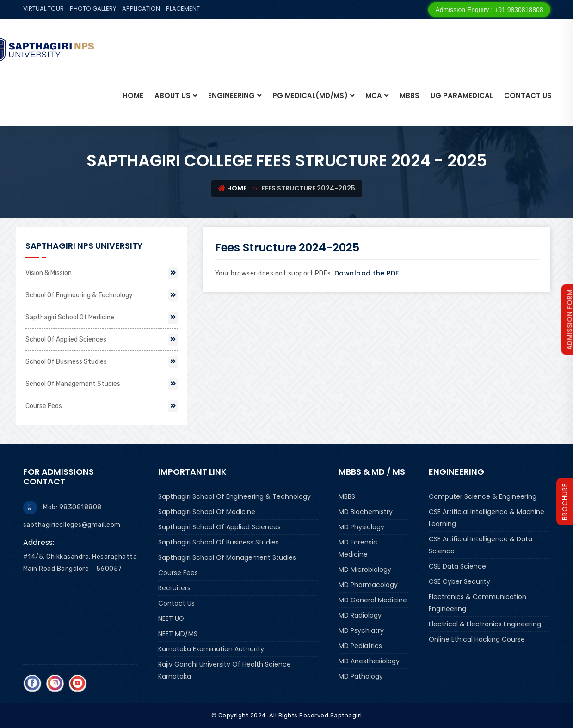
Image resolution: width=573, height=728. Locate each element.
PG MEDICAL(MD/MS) (310, 95)
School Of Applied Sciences (102, 340)
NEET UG (171, 618)
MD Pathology (361, 676)
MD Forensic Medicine (358, 548)
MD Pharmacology (368, 585)
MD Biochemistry (366, 512)
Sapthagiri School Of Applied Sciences (219, 527)
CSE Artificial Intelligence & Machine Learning (487, 518)
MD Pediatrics (360, 646)
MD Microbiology (365, 569)
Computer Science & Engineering (483, 496)
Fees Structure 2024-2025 (287, 248)
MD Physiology (361, 527)
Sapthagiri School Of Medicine (102, 318)
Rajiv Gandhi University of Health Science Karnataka (225, 670)
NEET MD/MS (178, 634)
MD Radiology (360, 615)
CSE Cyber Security (459, 581)
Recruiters (174, 588)
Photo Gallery (93, 9)
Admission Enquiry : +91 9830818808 (489, 10)
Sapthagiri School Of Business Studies (219, 542)
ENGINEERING (231, 95)
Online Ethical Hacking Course (477, 639)
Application (141, 9)
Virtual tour (43, 9)
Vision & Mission (102, 273)
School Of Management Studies (102, 384)
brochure (565, 502)
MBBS (410, 95)
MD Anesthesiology (369, 661)
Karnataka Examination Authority (211, 649)
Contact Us (528, 95)
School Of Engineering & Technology (102, 295)
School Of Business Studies (102, 362)
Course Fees (102, 406)
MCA (374, 95)
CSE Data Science (457, 566)
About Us (173, 95)
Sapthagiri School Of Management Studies (227, 557)
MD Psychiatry (361, 630)
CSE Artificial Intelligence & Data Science (481, 545)
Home (133, 95)
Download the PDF (367, 273)
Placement (183, 9)
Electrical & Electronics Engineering (485, 624)
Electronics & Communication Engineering (477, 603)
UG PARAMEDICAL (462, 95)
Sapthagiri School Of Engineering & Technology (234, 496)
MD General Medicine (373, 600)
